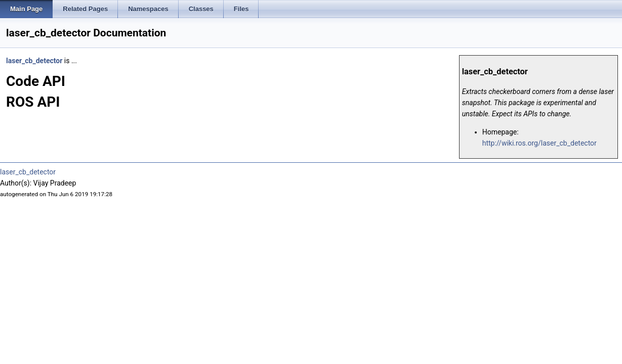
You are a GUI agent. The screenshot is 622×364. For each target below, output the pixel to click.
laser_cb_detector (34, 61)
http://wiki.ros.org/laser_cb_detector (540, 143)
